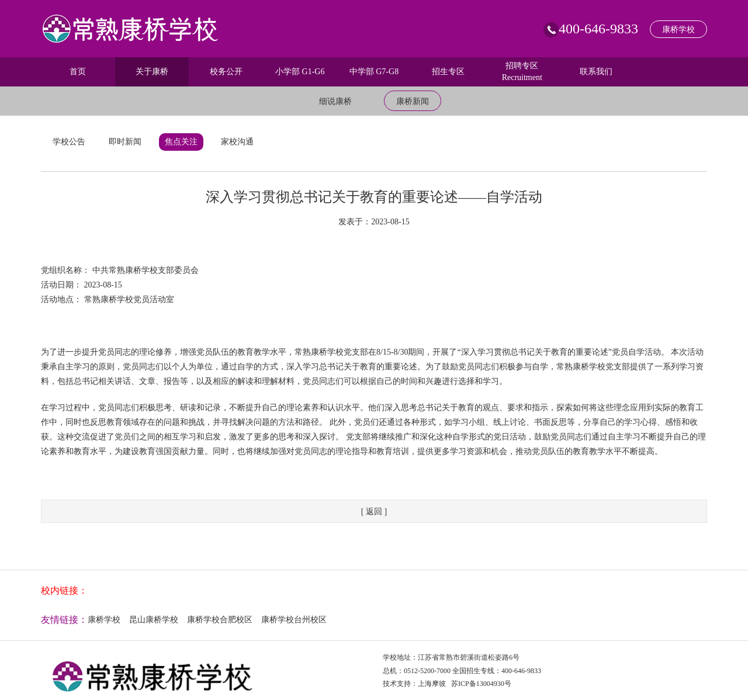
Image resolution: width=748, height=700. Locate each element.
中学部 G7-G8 (374, 72)
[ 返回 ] (374, 512)
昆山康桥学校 (154, 620)
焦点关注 (181, 142)
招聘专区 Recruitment (522, 72)
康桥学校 (678, 30)
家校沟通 (237, 142)
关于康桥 (152, 72)
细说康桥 (335, 101)
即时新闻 (125, 142)
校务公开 (226, 72)
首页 (78, 72)
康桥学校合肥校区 (220, 620)
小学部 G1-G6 (300, 72)
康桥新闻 (413, 101)
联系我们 (596, 72)
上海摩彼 (432, 684)
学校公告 (69, 142)
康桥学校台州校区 (294, 620)
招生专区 (448, 72)
